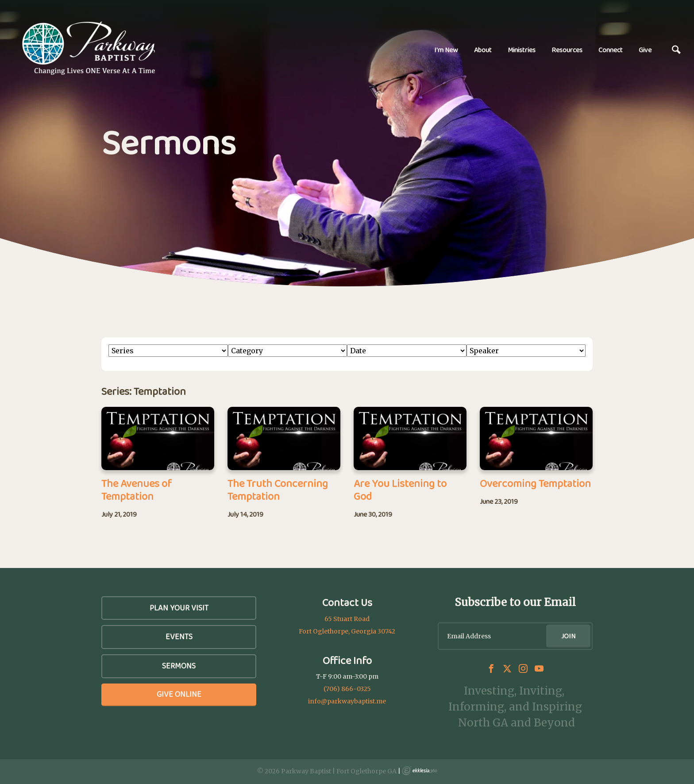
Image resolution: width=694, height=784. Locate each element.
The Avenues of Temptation (137, 490)
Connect (611, 50)
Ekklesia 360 (420, 771)
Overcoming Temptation (535, 483)
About (483, 50)
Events (179, 637)
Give (645, 50)
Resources (567, 50)
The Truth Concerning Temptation (278, 490)
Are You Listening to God (400, 490)
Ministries (522, 50)
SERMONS (179, 666)
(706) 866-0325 (347, 689)
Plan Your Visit (179, 608)
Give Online (179, 694)
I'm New (446, 50)
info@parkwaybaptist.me (347, 701)
